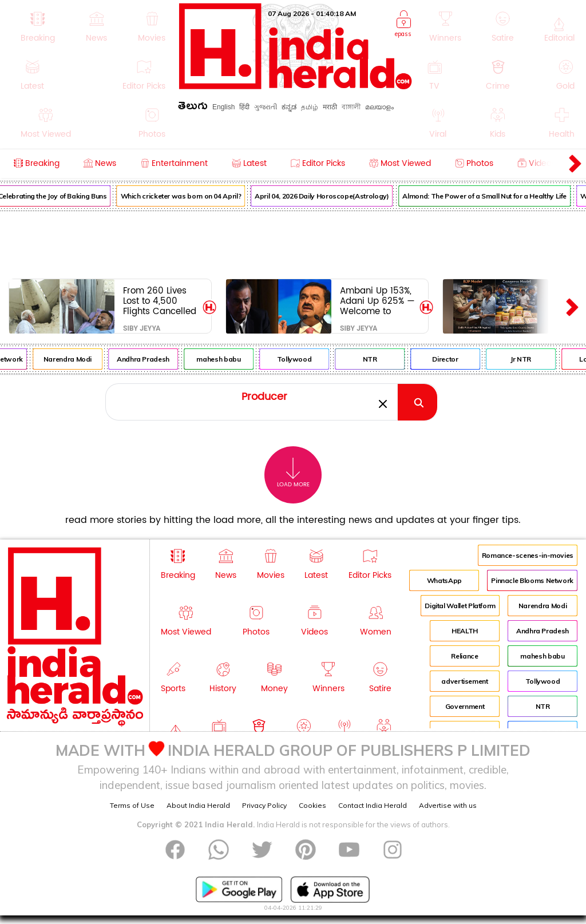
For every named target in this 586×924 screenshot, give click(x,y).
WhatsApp (444, 580)
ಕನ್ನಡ (289, 107)
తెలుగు (193, 108)
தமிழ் (310, 107)
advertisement (464, 681)
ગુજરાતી (266, 107)
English (223, 107)
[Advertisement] (293, 243)
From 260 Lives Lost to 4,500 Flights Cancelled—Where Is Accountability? (160, 301)
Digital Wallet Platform (460, 606)
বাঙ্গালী (351, 107)
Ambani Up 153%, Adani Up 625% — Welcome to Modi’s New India (377, 301)
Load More (293, 473)
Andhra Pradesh (152, 359)
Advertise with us (448, 805)
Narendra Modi (77, 359)
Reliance (464, 656)
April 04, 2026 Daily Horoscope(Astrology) (331, 196)
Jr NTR (530, 359)
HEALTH (465, 631)
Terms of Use (132, 805)
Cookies (312, 805)
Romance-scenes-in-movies (528, 555)
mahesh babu (227, 359)
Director (454, 359)
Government (465, 706)
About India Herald (198, 805)
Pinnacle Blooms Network (532, 580)
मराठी (330, 107)
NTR (379, 359)
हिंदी (244, 107)
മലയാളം (379, 107)
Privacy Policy (264, 805)
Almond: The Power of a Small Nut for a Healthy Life (494, 196)
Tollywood (303, 359)
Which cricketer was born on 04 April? (190, 196)
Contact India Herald (373, 805)
